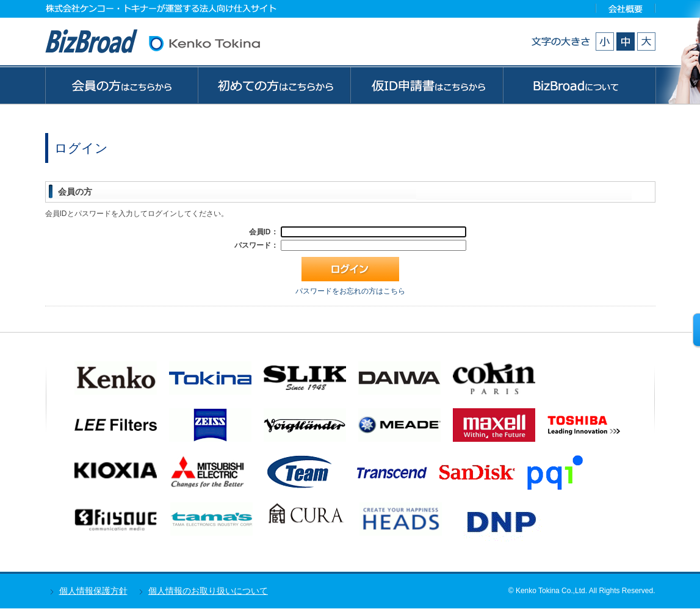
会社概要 (626, 8)
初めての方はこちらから (274, 85)
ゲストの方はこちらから (427, 85)
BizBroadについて (579, 85)
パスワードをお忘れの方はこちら (350, 291)
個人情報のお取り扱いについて (208, 591)
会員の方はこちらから (121, 85)
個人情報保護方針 (93, 591)
